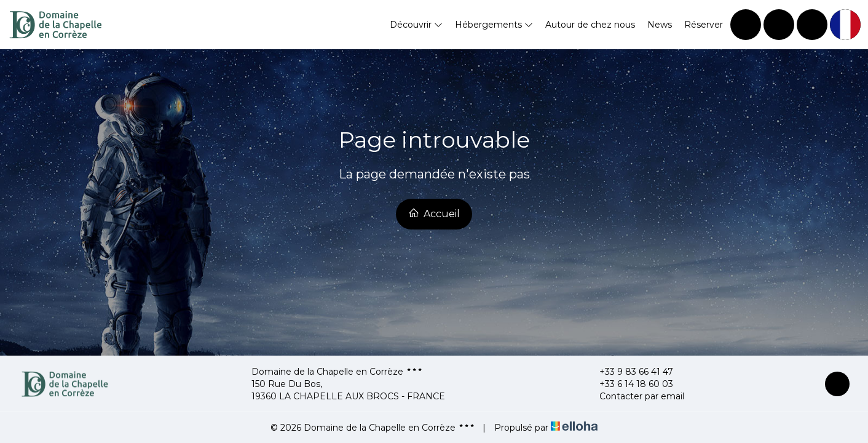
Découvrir (416, 25)
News (660, 25)
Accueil (434, 214)
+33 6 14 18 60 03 (629, 384)
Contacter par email (635, 396)
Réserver (704, 25)
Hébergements (494, 25)
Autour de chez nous (590, 25)
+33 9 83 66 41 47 (629, 372)
